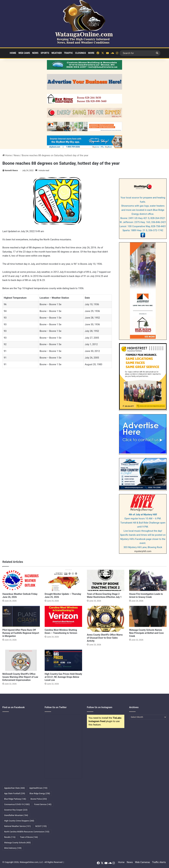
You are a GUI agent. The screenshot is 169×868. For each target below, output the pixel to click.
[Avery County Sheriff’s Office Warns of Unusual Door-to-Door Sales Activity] (106, 619)
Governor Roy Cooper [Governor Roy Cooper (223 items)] (16, 810)
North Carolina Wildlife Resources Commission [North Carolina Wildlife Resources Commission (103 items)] (27, 832)
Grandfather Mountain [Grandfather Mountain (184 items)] (16, 815)
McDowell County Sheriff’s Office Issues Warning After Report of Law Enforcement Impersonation (20, 677)
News (35, 53)
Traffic (68, 53)
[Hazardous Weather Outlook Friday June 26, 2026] (21, 580)
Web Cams (24, 53)
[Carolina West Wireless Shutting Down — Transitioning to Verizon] (63, 616)
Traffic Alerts (159, 862)
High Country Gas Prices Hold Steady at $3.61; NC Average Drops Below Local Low (63, 677)
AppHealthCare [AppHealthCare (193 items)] (38, 788)
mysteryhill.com (143, 551)
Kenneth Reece (11, 170)
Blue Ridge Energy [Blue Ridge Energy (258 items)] (40, 794)
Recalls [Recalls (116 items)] (10, 837)
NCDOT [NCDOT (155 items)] (41, 826)
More (91, 53)
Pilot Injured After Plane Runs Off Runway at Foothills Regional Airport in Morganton (21, 633)
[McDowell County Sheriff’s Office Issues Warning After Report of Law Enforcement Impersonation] (21, 660)
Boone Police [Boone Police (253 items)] (39, 799)
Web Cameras (142, 862)
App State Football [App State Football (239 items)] (15, 794)
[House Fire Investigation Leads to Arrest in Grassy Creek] (148, 580)
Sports (45, 53)
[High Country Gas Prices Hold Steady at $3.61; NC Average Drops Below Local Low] (63, 660)
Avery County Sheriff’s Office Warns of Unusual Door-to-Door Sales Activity (105, 638)
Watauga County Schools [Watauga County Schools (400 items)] (17, 843)
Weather (57, 53)
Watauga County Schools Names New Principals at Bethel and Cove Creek (146, 633)
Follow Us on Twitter (56, 707)
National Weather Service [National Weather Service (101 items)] (18, 826)
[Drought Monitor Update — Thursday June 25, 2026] (63, 580)
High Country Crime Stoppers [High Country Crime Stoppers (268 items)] (19, 821)
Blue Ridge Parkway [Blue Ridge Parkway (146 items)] (15, 799)
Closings (81, 53)
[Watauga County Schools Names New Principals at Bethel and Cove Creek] (148, 616)
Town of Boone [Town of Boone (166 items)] (29, 837)
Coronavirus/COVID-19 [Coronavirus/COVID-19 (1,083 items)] (17, 804)
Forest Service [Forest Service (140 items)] (43, 804)
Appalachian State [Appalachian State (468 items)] (15, 788)
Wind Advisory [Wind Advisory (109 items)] (13, 848)
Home (13, 53)
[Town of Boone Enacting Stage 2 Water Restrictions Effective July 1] (106, 580)
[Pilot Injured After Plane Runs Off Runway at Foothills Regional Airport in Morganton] (21, 616)
